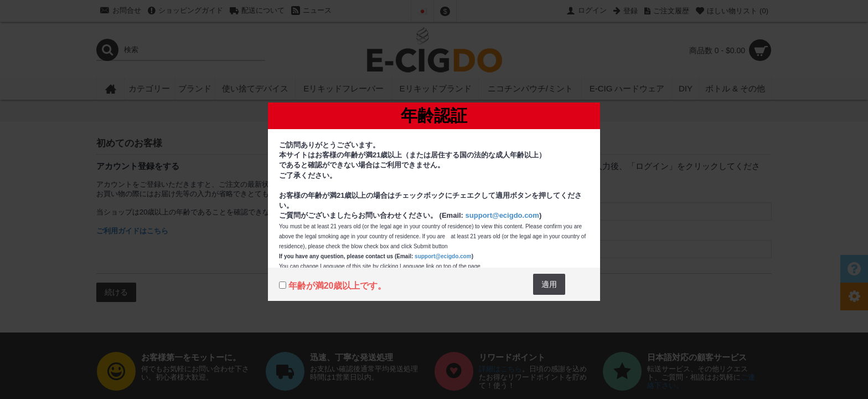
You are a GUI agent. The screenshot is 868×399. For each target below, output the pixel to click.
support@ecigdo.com (502, 215)
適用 (549, 284)
